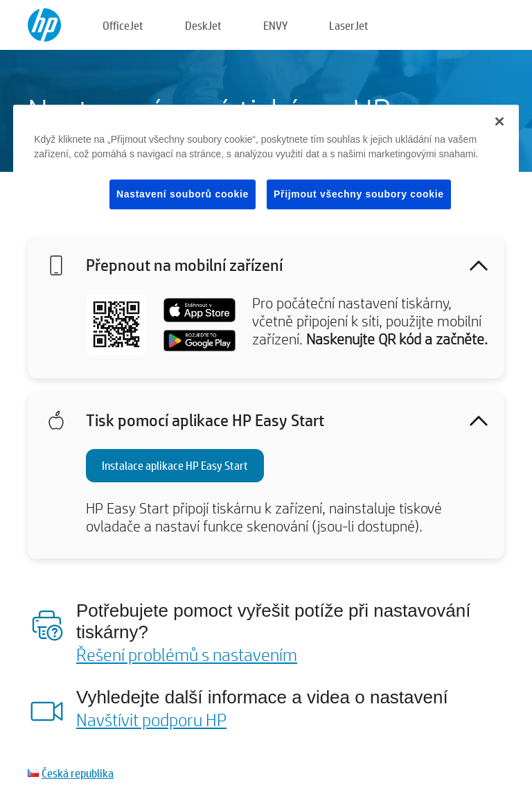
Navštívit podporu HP (151, 719)
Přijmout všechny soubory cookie (359, 194)
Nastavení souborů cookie (183, 194)
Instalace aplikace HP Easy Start (175, 465)
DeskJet (203, 25)
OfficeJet (123, 25)
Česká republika (78, 773)
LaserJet (349, 25)
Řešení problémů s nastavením (187, 654)
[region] (266, 168)
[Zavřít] (499, 121)
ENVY (275, 25)
